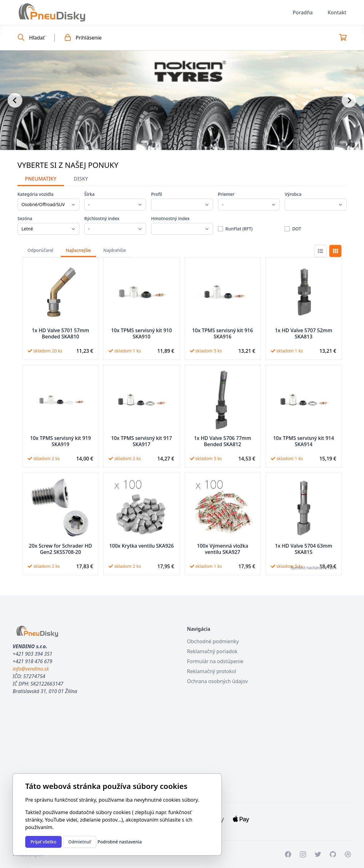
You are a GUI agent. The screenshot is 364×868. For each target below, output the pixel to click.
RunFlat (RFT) (239, 229)
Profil (156, 194)
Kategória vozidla (35, 194)
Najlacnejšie (78, 250)
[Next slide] (349, 100)
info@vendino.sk (31, 669)
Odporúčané (40, 250)
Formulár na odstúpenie (215, 661)
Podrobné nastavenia (120, 842)
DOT (297, 229)
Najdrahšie (115, 250)
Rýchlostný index (102, 218)
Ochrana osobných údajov (217, 681)
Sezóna (25, 218)
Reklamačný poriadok (212, 651)
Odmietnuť (80, 842)
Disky (81, 179)
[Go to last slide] (15, 100)
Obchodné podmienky (213, 641)
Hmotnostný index (170, 218)
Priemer (226, 194)
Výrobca (293, 194)
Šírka (90, 194)
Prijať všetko (43, 842)
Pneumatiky (41, 179)
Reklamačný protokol (212, 671)
